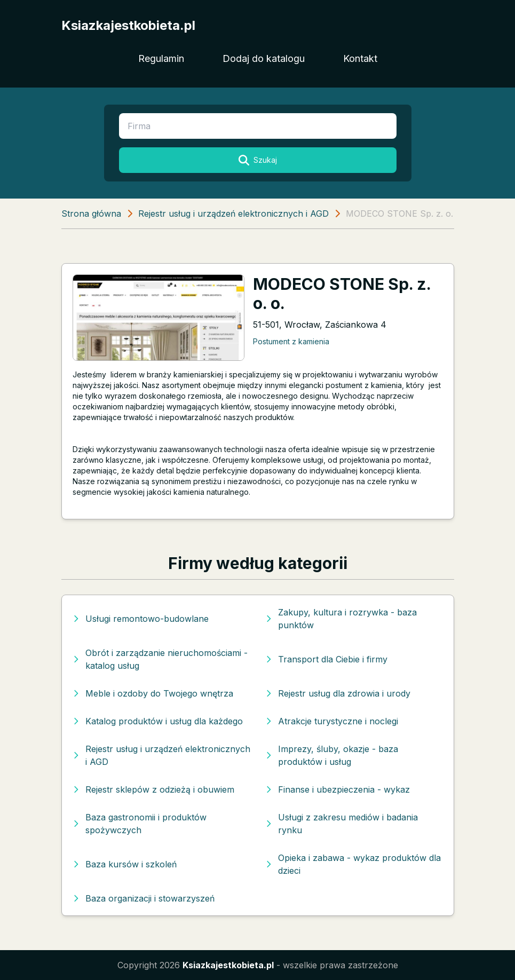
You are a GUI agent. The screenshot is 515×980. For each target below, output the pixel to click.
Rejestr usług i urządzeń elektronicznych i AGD (233, 214)
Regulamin (161, 58)
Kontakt (360, 58)
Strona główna (91, 214)
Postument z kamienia (291, 341)
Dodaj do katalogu (264, 58)
